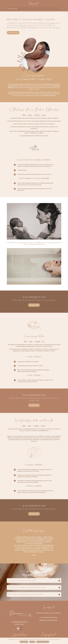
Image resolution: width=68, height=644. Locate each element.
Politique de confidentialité (43, 642)
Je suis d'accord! (24, 642)
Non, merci (32, 642)
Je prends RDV (13, 33)
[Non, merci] (66, 641)
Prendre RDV (34, 305)
